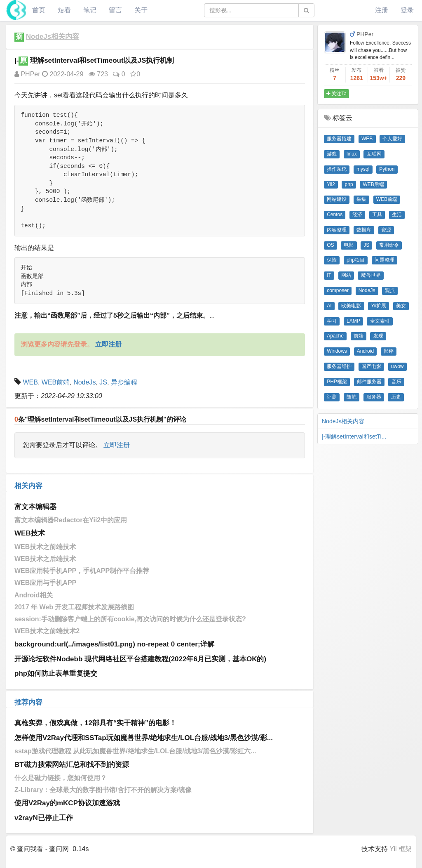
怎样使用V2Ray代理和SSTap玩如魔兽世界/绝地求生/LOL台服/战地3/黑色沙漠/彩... (144, 738)
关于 (141, 10)
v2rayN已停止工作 (44, 818)
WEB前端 (56, 382)
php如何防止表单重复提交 (56, 673)
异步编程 (124, 382)
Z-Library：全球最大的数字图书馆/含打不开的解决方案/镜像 (103, 790)
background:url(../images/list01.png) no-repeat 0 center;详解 (114, 644)
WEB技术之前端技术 (45, 547)
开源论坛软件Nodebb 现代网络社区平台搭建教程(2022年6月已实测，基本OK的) (140, 659)
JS (103, 382)
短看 (64, 10)
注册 (382, 10)
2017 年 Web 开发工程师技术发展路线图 (74, 607)
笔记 (90, 10)
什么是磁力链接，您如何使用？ (61, 778)
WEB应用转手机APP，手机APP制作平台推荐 (82, 571)
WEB (30, 382)
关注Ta (336, 94)
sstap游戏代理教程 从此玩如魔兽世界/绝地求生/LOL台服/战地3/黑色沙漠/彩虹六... (135, 751)
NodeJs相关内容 (53, 37)
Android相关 (34, 595)
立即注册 (117, 445)
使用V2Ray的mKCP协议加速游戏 (67, 803)
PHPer (27, 74)
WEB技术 (30, 533)
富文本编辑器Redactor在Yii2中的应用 (71, 520)
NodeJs (84, 382)
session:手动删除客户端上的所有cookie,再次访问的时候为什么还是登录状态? (130, 619)
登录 (407, 10)
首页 (39, 10)
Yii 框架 (401, 849)
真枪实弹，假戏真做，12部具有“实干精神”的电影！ (95, 723)
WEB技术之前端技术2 (47, 631)
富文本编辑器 (35, 507)
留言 (115, 10)
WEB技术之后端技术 (45, 559)
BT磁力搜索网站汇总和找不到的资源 (72, 765)
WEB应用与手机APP (45, 583)
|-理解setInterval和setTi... (354, 436)
